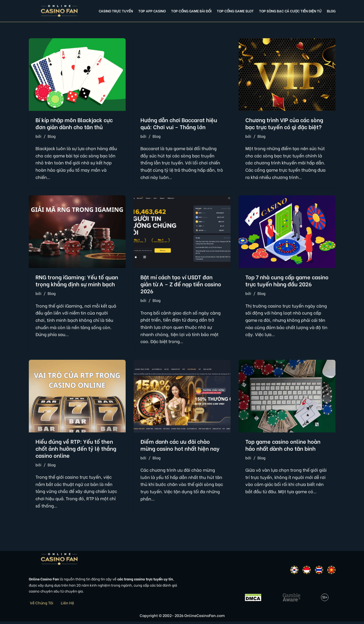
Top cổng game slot (235, 11)
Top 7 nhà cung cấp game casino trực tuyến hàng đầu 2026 (287, 281)
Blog (331, 11)
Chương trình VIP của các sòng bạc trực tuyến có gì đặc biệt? (284, 123)
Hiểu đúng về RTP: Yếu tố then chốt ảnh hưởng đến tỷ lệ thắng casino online (76, 450)
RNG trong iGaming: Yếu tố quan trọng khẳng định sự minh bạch (77, 281)
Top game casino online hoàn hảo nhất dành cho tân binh (283, 446)
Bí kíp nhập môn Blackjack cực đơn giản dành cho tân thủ (74, 123)
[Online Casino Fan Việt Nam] (59, 11)
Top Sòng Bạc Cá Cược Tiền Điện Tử (290, 11)
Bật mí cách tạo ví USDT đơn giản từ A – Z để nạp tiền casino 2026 (181, 285)
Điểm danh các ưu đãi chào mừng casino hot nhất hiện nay (180, 446)
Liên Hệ (67, 605)
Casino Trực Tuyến (116, 11)
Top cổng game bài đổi (191, 11)
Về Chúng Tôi (42, 605)
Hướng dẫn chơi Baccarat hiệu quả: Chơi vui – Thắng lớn (179, 123)
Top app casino (152, 11)
